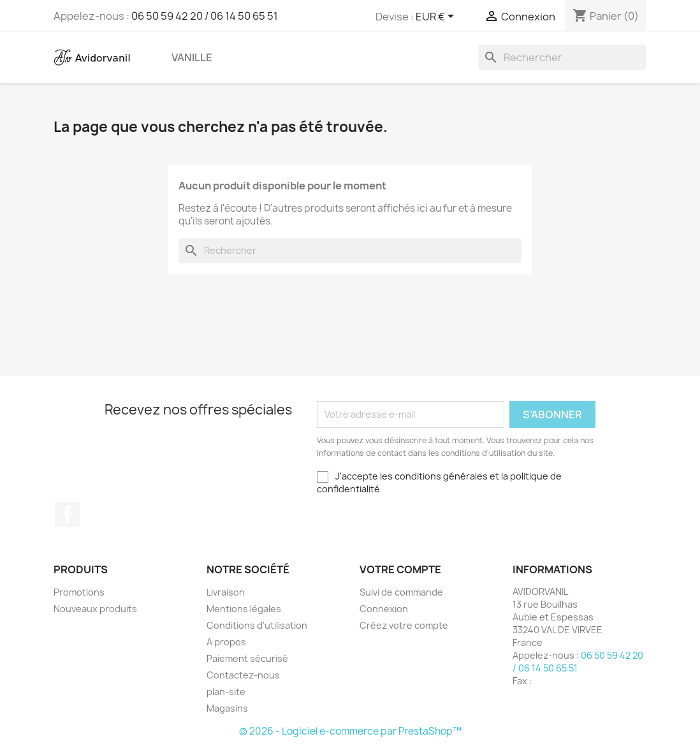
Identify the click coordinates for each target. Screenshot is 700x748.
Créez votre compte (404, 625)
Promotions (79, 592)
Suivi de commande (401, 592)
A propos (226, 642)
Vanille (192, 57)
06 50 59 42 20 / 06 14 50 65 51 (205, 16)
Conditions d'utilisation (257, 625)
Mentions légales (244, 609)
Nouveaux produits (95, 609)
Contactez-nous (243, 675)
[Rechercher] (562, 57)
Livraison (226, 592)
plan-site (226, 692)
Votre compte (400, 569)
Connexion (384, 609)
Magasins (227, 708)
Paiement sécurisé (247, 658)
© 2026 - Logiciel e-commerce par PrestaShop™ (350, 731)
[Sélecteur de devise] (437, 17)
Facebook (68, 515)
